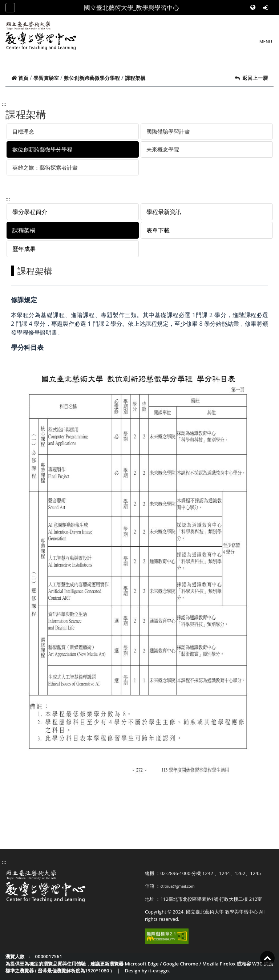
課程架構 (24, 230)
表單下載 (158, 230)
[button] (254, 8)
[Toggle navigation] (10, 8)
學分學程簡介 (30, 212)
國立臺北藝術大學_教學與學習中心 (132, 7)
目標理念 (23, 131)
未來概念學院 (163, 149)
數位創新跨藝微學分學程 (92, 78)
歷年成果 (24, 249)
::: (4, 104)
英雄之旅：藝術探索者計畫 (45, 167)
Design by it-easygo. (147, 971)
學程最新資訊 (164, 212)
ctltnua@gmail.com (177, 886)
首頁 (20, 78)
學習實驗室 (46, 78)
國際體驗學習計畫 (168, 131)
